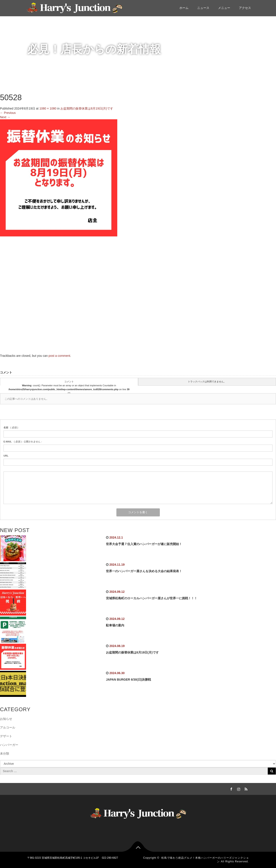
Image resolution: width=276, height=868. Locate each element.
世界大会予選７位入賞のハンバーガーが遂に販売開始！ (144, 544)
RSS (246, 788)
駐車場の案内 (115, 625)
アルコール (8, 727)
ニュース (203, 8)
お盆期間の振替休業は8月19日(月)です (87, 108)
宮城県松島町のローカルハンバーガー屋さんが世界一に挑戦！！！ (152, 598)
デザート (6, 736)
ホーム (184, 8)
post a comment (59, 356)
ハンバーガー (9, 745)
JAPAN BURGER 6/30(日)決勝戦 (128, 680)
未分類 (5, 753)
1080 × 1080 (48, 108)
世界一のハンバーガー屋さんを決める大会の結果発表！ (144, 571)
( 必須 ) (11, 427)
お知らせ (6, 719)
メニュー (224, 8)
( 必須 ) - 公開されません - (23, 442)
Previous (8, 113)
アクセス (245, 8)
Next (5, 117)
